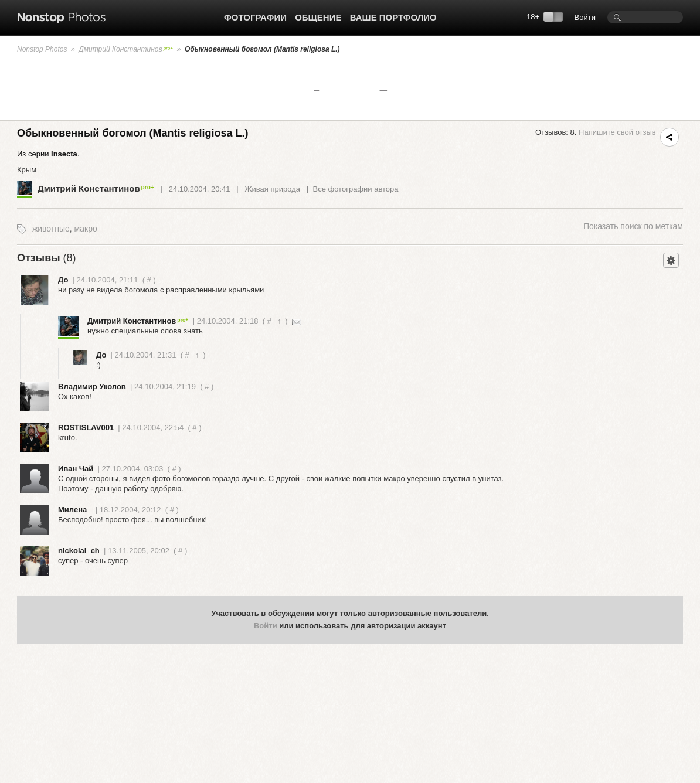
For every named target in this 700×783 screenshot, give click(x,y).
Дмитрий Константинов (126, 49)
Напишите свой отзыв (617, 132)
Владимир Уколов (92, 387)
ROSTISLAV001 (86, 428)
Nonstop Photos (42, 49)
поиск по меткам (633, 226)
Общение (318, 17)
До (63, 280)
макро (86, 229)
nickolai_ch (79, 551)
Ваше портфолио (393, 17)
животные (51, 229)
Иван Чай (76, 469)
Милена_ (74, 510)
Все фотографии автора (355, 189)
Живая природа (273, 189)
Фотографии (255, 17)
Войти (585, 17)
